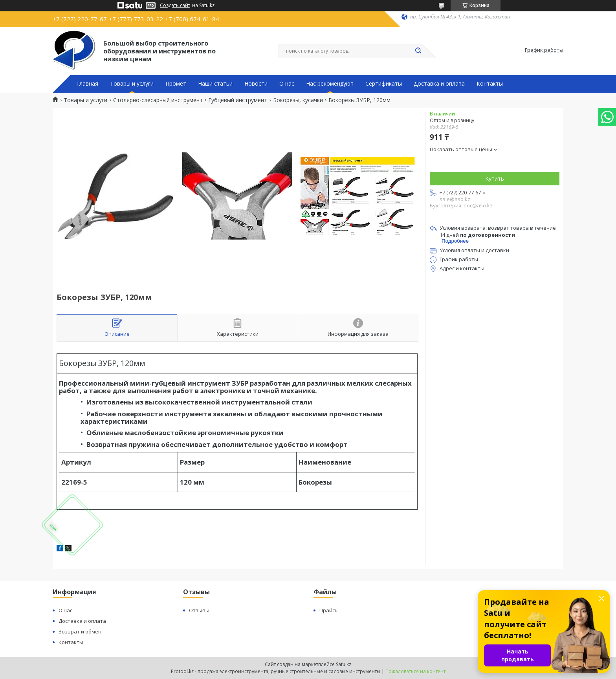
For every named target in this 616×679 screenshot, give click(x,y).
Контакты (490, 84)
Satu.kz (344, 664)
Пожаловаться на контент (415, 671)
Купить (495, 178)
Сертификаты (384, 84)
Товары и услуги (132, 84)
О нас (287, 84)
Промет (176, 84)
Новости (256, 84)
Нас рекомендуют (330, 84)
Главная (87, 84)
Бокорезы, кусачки (298, 100)
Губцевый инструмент (238, 100)
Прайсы (329, 610)
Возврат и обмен (80, 631)
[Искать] (418, 51)
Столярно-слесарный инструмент (158, 100)
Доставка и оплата (439, 84)
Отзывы (199, 610)
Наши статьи (215, 84)
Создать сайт (175, 5)
